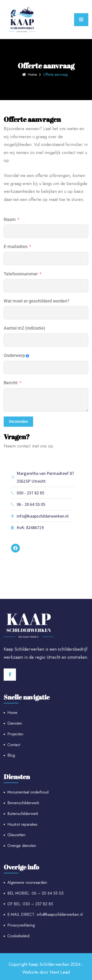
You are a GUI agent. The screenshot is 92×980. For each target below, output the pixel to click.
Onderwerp (14, 355)
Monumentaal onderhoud (28, 792)
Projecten (15, 734)
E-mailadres (16, 246)
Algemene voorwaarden (27, 882)
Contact (14, 745)
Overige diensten (22, 846)
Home (29, 74)
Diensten (15, 723)
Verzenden (18, 422)
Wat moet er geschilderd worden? (37, 301)
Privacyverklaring (21, 925)
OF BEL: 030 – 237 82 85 (30, 904)
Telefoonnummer (21, 274)
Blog (11, 755)
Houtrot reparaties (22, 824)
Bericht (11, 383)
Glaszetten (16, 835)
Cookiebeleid (18, 936)
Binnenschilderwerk (23, 803)
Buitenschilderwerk (23, 814)
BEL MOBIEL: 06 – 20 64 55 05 (35, 893)
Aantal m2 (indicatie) (24, 328)
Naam (10, 219)
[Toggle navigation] (81, 20)
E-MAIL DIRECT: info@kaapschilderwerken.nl (45, 914)
